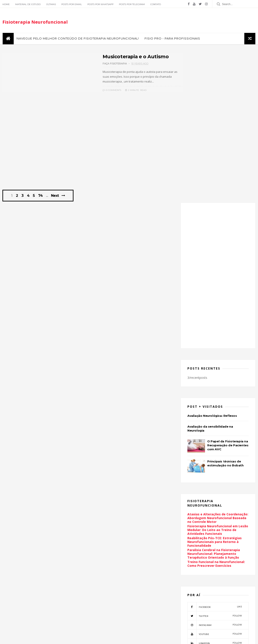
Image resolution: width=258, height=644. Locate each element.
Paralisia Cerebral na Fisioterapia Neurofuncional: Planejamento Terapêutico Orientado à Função (214, 406)
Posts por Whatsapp (100, 4)
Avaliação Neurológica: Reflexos (213, 268)
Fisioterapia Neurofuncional (35, 23)
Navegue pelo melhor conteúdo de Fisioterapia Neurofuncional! (77, 39)
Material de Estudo (28, 4)
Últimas (51, 4)
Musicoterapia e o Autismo (121, 57)
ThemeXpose (25, 638)
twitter (215, 468)
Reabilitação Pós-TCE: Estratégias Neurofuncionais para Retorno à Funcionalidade (215, 394)
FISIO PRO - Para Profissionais (172, 39)
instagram (215, 477)
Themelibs (43, 638)
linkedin (215, 495)
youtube (215, 486)
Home (6, 4)
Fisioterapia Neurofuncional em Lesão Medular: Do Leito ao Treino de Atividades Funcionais (218, 382)
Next (55, 199)
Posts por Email (71, 4)
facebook (215, 459)
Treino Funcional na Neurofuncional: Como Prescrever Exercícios (217, 416)
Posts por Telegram (132, 4)
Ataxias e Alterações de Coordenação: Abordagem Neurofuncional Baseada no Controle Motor (218, 370)
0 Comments (97, 91)
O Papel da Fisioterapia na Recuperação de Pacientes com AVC (228, 297)
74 (41, 199)
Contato (155, 4)
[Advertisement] (88, 156)
